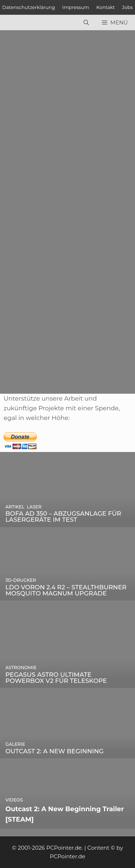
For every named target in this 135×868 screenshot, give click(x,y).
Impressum (76, 7)
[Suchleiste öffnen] (86, 23)
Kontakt (105, 7)
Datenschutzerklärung (29, 7)
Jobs (127, 7)
